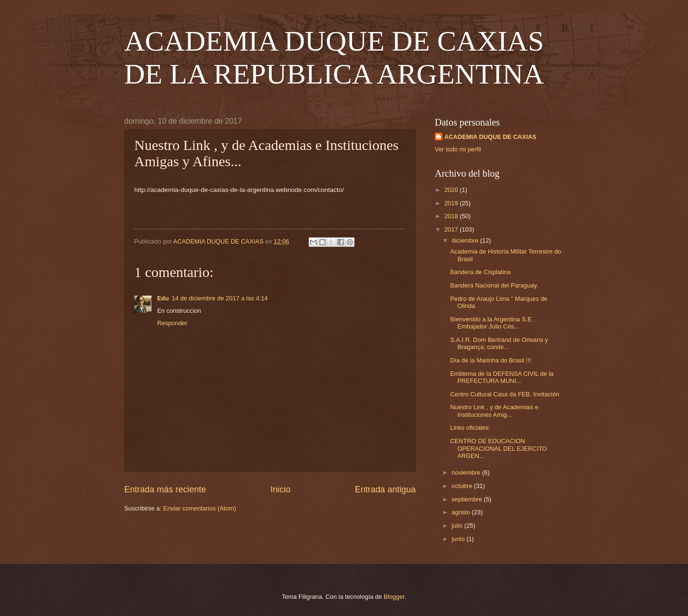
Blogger (394, 597)
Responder (172, 323)
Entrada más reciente (165, 489)
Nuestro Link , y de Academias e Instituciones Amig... (494, 411)
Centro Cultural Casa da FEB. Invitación (505, 394)
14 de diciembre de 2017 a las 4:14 (220, 298)
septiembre (468, 499)
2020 (452, 190)
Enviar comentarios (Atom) (200, 508)
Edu (163, 298)
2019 (452, 203)
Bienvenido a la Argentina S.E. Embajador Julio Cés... (492, 323)
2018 (452, 216)
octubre (463, 486)
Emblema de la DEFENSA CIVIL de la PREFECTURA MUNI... (502, 377)
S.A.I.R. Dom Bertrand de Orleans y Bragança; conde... (499, 343)
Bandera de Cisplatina (480, 272)
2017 (452, 229)
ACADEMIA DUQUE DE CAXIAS (490, 137)
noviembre (467, 473)
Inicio (280, 489)
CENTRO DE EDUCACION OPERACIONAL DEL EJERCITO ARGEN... (499, 448)
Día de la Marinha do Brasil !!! (491, 360)
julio (458, 526)
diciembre (466, 240)
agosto (462, 512)
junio (459, 539)
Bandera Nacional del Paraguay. (494, 285)
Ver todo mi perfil (458, 149)
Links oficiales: (470, 428)
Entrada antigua (385, 489)
